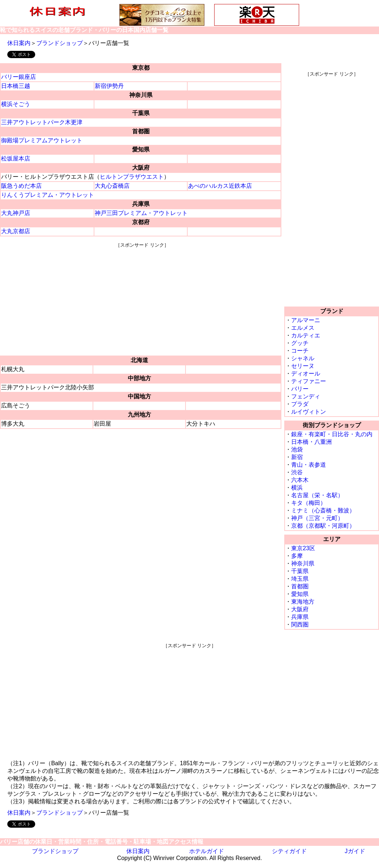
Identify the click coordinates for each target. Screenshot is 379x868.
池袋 (297, 449)
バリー (300, 389)
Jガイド (355, 851)
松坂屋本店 (16, 159)
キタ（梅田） (309, 503)
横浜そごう (16, 104)
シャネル (303, 358)
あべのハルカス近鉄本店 (220, 186)
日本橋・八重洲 (311, 442)
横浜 (297, 488)
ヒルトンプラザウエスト (132, 177)
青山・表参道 (309, 465)
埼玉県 (300, 579)
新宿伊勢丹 (109, 86)
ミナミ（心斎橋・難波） (323, 510)
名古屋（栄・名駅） (317, 495)
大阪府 (300, 609)
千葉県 (300, 571)
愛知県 (300, 594)
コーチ (300, 351)
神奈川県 (303, 563)
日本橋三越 (16, 86)
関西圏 (300, 624)
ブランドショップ (60, 43)
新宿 (297, 457)
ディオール (306, 374)
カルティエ (306, 335)
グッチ (300, 343)
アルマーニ (306, 320)
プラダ (300, 404)
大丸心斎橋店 (112, 186)
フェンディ (306, 396)
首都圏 (300, 586)
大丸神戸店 (16, 213)
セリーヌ (303, 366)
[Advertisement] (142, 299)
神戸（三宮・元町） (317, 518)
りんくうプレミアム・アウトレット (48, 195)
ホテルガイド (207, 851)
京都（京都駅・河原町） (323, 526)
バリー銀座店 (19, 77)
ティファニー (309, 381)
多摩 (297, 556)
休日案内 (19, 43)
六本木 (300, 480)
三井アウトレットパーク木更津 (42, 122)
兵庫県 (300, 617)
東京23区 (303, 548)
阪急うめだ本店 (21, 186)
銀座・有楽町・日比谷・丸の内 (332, 434)
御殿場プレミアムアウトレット (42, 140)
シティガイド (289, 851)
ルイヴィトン (309, 412)
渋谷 (297, 472)
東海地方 (303, 602)
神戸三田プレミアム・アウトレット (141, 213)
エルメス (303, 328)
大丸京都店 (16, 231)
